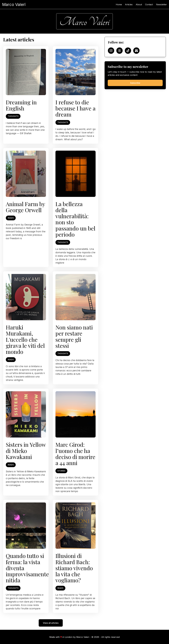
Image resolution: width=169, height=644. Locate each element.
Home (119, 4)
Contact (149, 4)
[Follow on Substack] (136, 51)
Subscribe (135, 83)
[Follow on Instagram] (111, 51)
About (139, 4)
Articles (129, 4)
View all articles (51, 623)
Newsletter (161, 4)
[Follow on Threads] (119, 51)
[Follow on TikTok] (128, 51)
